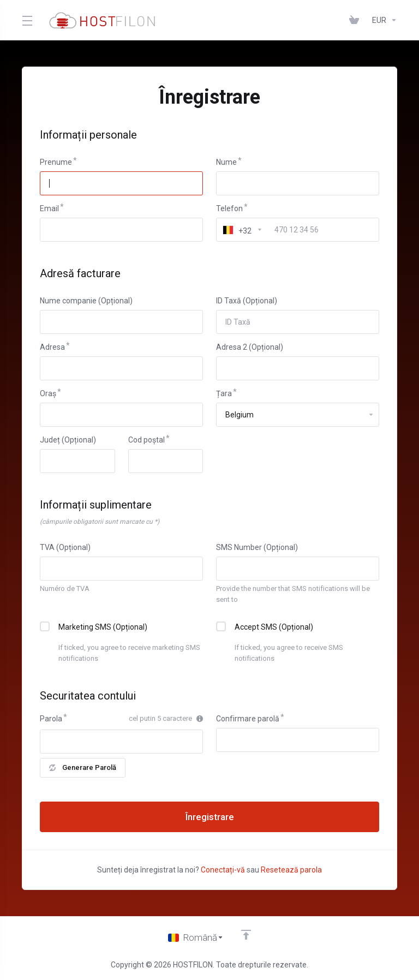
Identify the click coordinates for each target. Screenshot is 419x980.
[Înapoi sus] (246, 935)
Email (49, 208)
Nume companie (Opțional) (86, 301)
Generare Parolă (83, 767)
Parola (51, 719)
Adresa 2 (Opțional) (250, 347)
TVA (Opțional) (65, 547)
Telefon (229, 208)
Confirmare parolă (248, 719)
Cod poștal (146, 440)
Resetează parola (291, 870)
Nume (226, 162)
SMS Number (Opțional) (257, 547)
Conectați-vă (223, 870)
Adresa (52, 347)
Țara (224, 393)
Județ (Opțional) (68, 440)
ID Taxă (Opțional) (247, 301)
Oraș (48, 393)
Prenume (56, 162)
